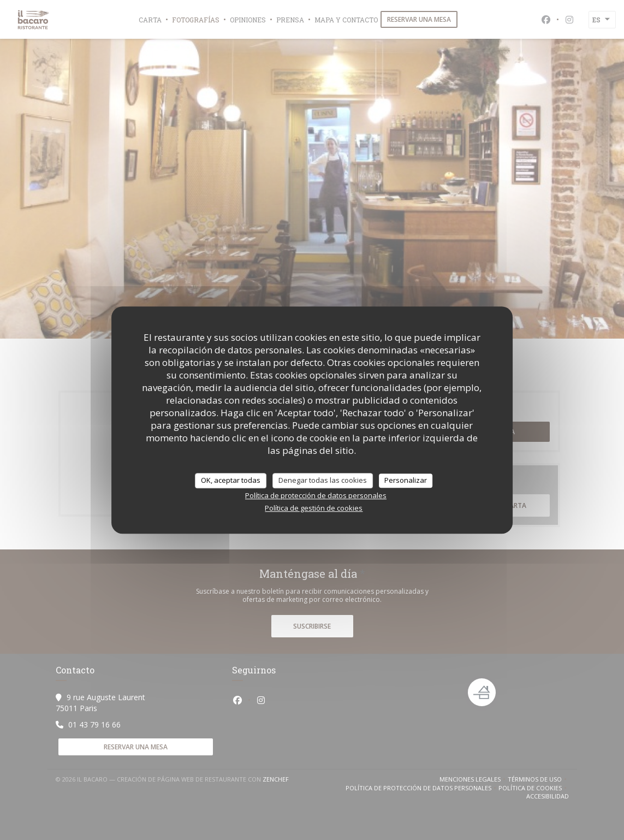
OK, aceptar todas (231, 480)
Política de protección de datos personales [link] (316, 495)
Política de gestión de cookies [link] (314, 508)
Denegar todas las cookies (323, 480)
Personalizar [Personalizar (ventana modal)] (406, 480)
